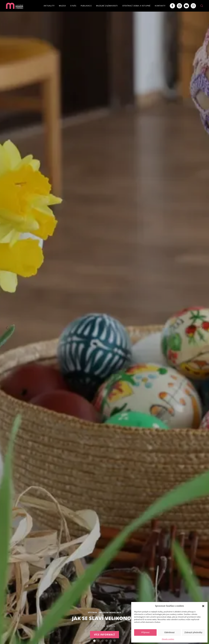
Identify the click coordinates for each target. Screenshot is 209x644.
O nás (73, 6)
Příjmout (145, 632)
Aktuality (49, 6)
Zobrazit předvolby (193, 632)
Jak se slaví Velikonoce (94, 641)
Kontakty (160, 6)
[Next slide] (202, 328)
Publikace (86, 6)
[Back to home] (15, 6)
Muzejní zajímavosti (107, 6)
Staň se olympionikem (102, 641)
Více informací (105, 635)
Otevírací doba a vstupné (137, 6)
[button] (203, 606)
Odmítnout (169, 632)
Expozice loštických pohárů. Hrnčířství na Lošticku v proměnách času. (107, 641)
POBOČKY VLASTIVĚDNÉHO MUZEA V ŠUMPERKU (115, 641)
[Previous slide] (7, 328)
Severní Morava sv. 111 (111, 641)
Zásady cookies (168, 639)
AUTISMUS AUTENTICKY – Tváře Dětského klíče (98, 641)
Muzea (62, 6)
